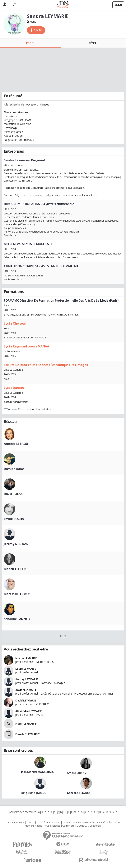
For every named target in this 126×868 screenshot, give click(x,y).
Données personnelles (83, 823)
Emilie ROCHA (14, 519)
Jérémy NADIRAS (16, 544)
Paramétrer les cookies (109, 823)
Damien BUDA (14, 469)
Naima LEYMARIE (26, 658)
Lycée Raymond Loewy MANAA (26, 346)
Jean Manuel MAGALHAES (37, 772)
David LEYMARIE (26, 700)
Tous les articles (52, 826)
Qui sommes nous (15, 823)
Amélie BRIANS (77, 773)
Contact (30, 823)
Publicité (41, 823)
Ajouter (38, 30)
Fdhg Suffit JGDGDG (34, 793)
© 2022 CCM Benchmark (89, 826)
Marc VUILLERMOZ (17, 594)
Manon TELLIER (15, 569)
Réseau (93, 43)
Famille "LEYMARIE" (28, 734)
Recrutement (54, 823)
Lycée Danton (14, 388)
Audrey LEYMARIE (27, 679)
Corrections (68, 826)
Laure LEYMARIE (26, 669)
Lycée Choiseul (15, 323)
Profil (30, 43)
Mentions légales (33, 826)
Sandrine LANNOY (17, 619)
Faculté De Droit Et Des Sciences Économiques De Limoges (46, 365)
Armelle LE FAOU (16, 444)
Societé (66, 823)
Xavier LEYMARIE (26, 690)
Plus (63, 636)
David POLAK (13, 494)
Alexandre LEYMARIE (28, 711)
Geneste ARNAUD (78, 793)
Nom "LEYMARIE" (26, 724)
